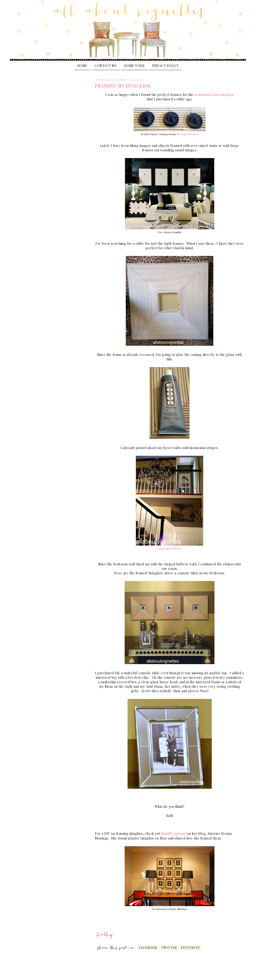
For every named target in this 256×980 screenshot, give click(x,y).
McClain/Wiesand (188, 134)
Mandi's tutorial (174, 834)
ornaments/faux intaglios (214, 95)
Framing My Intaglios (123, 86)
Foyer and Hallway (170, 548)
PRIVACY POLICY (165, 66)
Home (82, 66)
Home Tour (134, 66)
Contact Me (106, 66)
